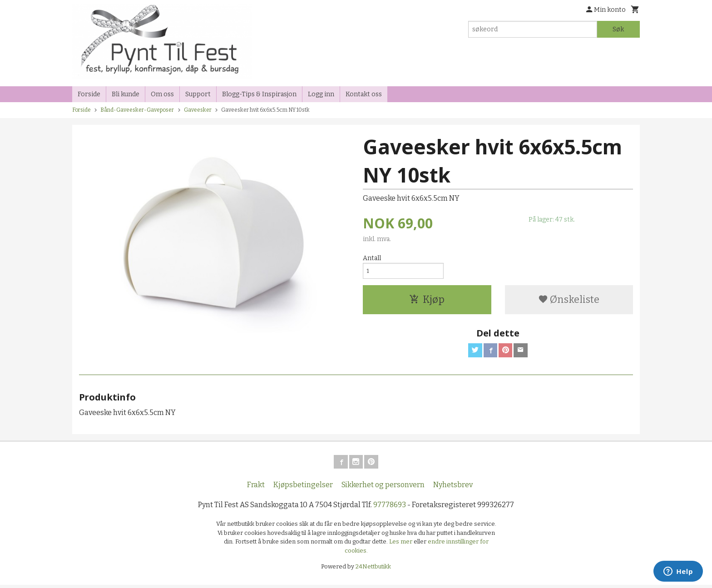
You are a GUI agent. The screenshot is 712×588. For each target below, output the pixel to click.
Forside (89, 94)
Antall (372, 258)
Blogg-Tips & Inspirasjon (259, 94)
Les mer (401, 545)
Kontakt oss (364, 94)
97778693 (390, 508)
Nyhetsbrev (453, 488)
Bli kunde (126, 94)
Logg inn (321, 94)
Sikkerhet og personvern (383, 488)
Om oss (162, 94)
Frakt (256, 488)
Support (198, 94)
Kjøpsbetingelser (303, 488)
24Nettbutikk (373, 570)
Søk (618, 29)
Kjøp (427, 301)
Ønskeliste (569, 301)
